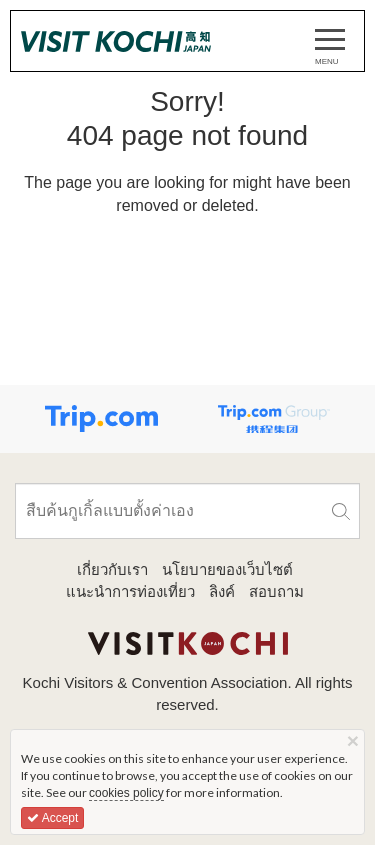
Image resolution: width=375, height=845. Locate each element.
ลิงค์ (222, 591)
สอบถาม (276, 591)
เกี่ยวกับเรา (112, 569)
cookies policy (126, 793)
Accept (52, 818)
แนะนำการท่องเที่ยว (130, 591)
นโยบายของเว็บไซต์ (227, 569)
